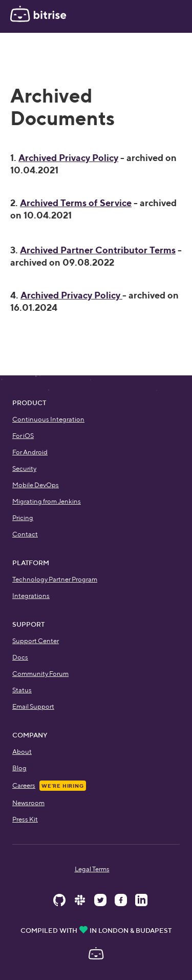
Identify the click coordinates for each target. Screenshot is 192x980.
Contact (25, 534)
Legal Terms (92, 869)
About (22, 752)
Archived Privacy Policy (68, 158)
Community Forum (40, 674)
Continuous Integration (48, 419)
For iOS (23, 436)
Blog (19, 768)
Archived (98, 250)
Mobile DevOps (36, 485)
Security (24, 468)
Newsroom (28, 803)
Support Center (36, 641)
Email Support (33, 706)
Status (22, 690)
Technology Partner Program (55, 579)
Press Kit (25, 819)
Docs (20, 657)
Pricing (23, 518)
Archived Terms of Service (76, 203)
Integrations (31, 596)
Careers (24, 785)
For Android (30, 452)
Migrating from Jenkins (47, 501)
